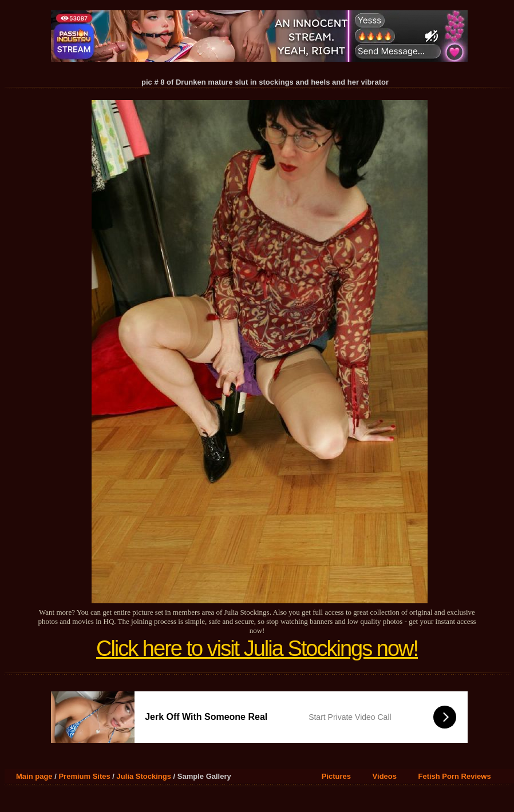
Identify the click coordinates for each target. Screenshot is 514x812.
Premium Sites (84, 776)
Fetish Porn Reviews (454, 776)
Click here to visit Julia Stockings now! (257, 648)
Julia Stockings (144, 776)
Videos (385, 776)
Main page (34, 776)
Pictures (336, 776)
